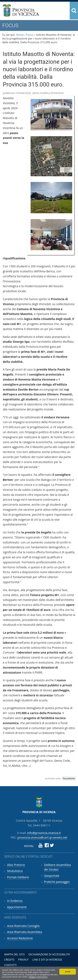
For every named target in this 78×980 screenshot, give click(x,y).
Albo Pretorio (16, 865)
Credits (9, 960)
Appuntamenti (17, 907)
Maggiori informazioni (38, 977)
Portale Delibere (18, 877)
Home (20, 35)
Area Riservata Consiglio (23, 926)
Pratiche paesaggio (57, 882)
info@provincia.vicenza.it (44, 833)
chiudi (67, 972)
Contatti (10, 965)
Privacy (23, 960)
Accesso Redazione (20, 938)
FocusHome (69, 778)
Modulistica (15, 871)
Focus (30, 35)
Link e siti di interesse (47, 960)
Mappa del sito (14, 954)
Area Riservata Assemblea (25, 932)
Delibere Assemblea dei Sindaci (58, 867)
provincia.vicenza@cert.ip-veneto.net (42, 837)
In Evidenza (15, 901)
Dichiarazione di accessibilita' (49, 954)
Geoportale (52, 876)
